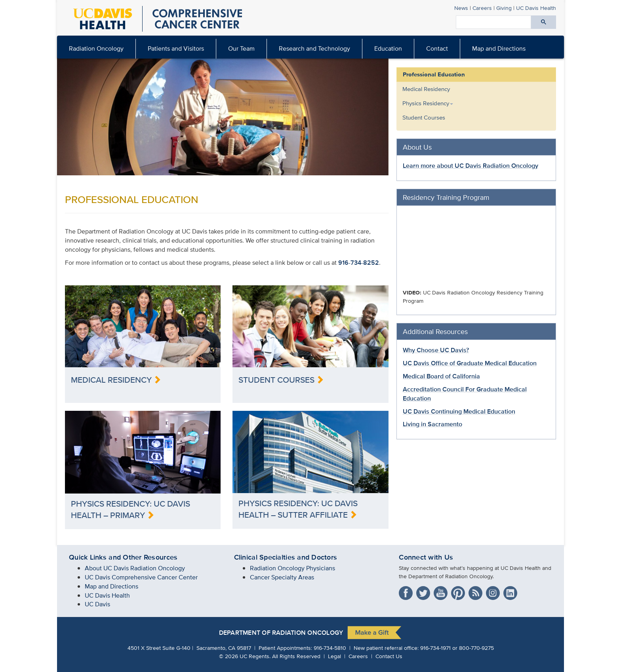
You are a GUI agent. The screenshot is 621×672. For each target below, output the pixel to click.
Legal (334, 656)
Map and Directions (499, 48)
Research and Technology (314, 48)
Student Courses (424, 117)
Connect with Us (426, 557)
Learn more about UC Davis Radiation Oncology (471, 166)
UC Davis (97, 604)
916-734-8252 (359, 263)
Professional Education (434, 74)
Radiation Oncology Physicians (292, 568)
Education (388, 48)
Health (536, 8)
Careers (482, 8)
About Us (417, 147)
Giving (504, 8)
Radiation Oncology (96, 48)
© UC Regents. (245, 656)
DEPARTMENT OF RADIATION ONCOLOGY (281, 633)
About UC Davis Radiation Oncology (135, 568)
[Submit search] (544, 22)
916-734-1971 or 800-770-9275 (457, 648)
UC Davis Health (107, 595)
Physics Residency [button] (428, 103)
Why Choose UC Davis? (436, 350)
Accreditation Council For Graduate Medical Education (465, 394)
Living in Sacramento (432, 424)
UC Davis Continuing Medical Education (459, 411)
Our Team (241, 48)
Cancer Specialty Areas (282, 577)
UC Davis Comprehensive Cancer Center (141, 577)
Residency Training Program (446, 197)
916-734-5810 (330, 648)
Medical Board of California (441, 376)
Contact (437, 48)
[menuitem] (176, 49)
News (461, 8)
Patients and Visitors (176, 48)
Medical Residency (426, 89)
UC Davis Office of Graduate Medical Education (470, 363)
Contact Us (389, 656)
